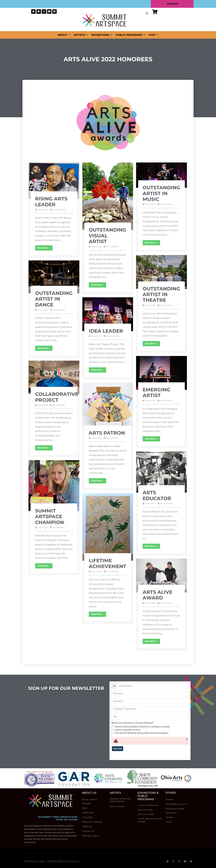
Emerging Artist (156, 392)
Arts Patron (107, 433)
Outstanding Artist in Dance (54, 299)
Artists (81, 35)
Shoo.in (74, 861)
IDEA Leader (106, 331)
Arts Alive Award (157, 595)
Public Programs (130, 35)
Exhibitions (102, 35)
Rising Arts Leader (51, 201)
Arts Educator (157, 495)
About (64, 35)
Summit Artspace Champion (49, 517)
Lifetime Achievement (107, 563)
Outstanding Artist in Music (161, 193)
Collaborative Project (57, 397)
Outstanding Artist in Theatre (161, 294)
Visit (153, 35)
